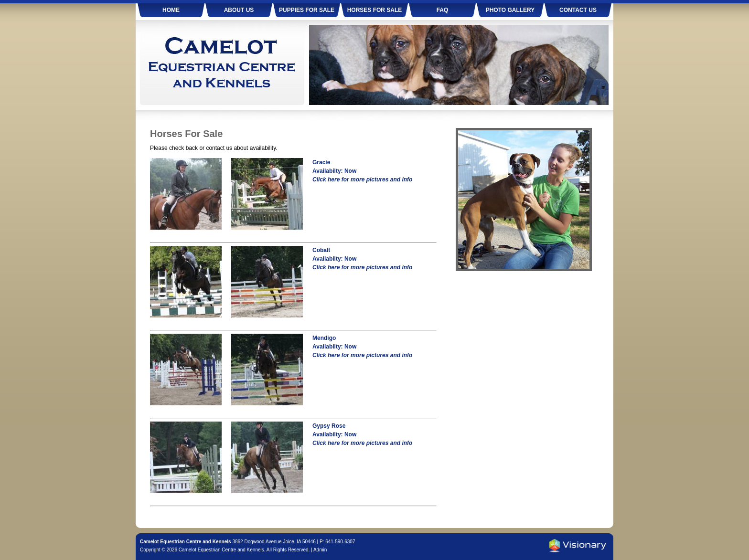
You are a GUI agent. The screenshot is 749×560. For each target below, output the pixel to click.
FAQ (443, 10)
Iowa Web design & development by (578, 546)
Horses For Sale (375, 10)
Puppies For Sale (307, 10)
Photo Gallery (510, 10)
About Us (239, 10)
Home (171, 10)
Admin (320, 550)
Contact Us (578, 10)
